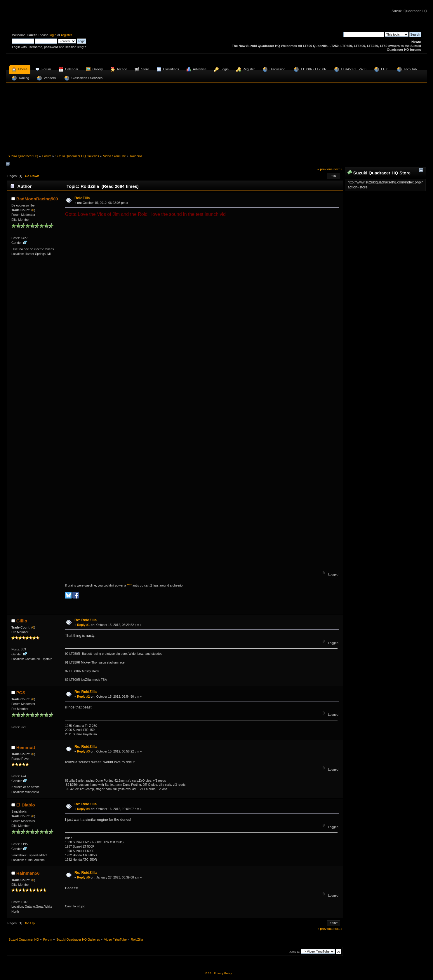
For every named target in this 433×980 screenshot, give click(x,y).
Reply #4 (84, 809)
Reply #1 (84, 625)
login (53, 35)
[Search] (364, 34)
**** (129, 585)
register (66, 35)
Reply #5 (84, 877)
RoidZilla (82, 198)
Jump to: (295, 952)
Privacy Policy (223, 973)
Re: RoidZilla (86, 620)
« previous (325, 169)
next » (338, 169)
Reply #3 (84, 751)
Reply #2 (84, 696)
